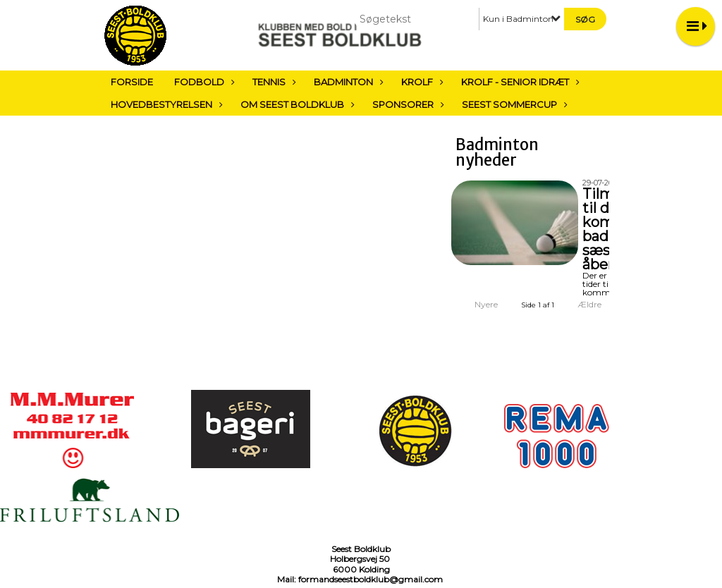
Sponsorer (406, 104)
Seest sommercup (513, 104)
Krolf (421, 82)
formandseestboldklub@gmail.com (371, 579)
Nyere (478, 304)
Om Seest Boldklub (296, 104)
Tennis (273, 82)
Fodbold (203, 82)
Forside (132, 82)
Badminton (347, 82)
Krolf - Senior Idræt (519, 82)
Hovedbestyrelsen (165, 104)
